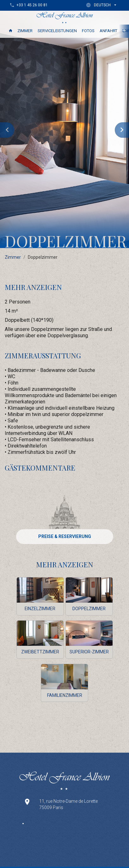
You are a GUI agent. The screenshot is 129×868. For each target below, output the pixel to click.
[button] (103, 5)
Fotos (88, 31)
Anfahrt (108, 31)
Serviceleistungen (57, 31)
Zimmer (25, 31)
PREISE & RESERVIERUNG (65, 536)
